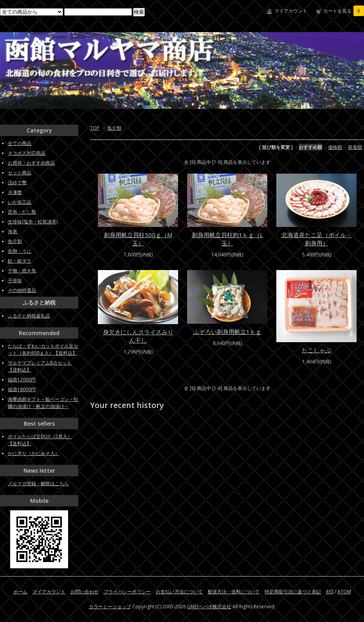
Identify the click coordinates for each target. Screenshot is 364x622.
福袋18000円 (22, 389)
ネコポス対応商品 (27, 153)
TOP (95, 128)
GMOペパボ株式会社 (209, 607)
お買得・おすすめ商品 (31, 163)
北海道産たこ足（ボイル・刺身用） (317, 239)
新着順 (355, 147)
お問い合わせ (85, 592)
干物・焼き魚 (22, 271)
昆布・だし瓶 (22, 212)
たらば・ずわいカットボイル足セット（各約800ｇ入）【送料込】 (43, 349)
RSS (330, 592)
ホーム (20, 592)
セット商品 (20, 173)
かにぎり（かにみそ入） (34, 453)
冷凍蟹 (15, 192)
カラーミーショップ (110, 607)
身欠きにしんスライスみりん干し (138, 336)
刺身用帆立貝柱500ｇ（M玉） (138, 239)
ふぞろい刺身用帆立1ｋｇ (227, 332)
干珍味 (15, 280)
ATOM (344, 592)
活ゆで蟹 (17, 182)
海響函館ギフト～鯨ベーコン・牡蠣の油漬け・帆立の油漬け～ (43, 403)
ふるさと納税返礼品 (29, 316)
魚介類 (114, 128)
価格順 (335, 147)
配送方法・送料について (234, 592)
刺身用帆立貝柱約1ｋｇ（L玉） (227, 239)
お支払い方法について (179, 592)
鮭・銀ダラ (20, 261)
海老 (13, 231)
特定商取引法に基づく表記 (293, 592)
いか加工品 (20, 202)
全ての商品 (20, 143)
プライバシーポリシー (127, 592)
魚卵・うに (20, 251)
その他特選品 (22, 290)
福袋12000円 (22, 380)
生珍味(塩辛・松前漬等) (33, 222)
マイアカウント (291, 11)
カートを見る (344, 11)
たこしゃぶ (316, 350)
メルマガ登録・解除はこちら (38, 483)
